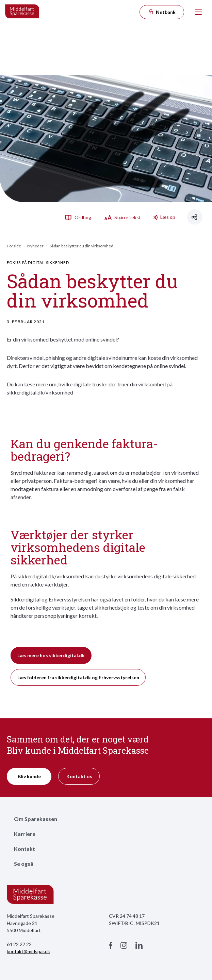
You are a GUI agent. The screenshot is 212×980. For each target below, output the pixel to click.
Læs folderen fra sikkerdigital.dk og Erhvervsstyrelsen (78, 677)
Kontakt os (79, 776)
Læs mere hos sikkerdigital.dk (51, 655)
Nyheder (35, 246)
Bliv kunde (29, 776)
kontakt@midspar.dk (28, 951)
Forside (14, 246)
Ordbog (78, 217)
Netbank (162, 12)
